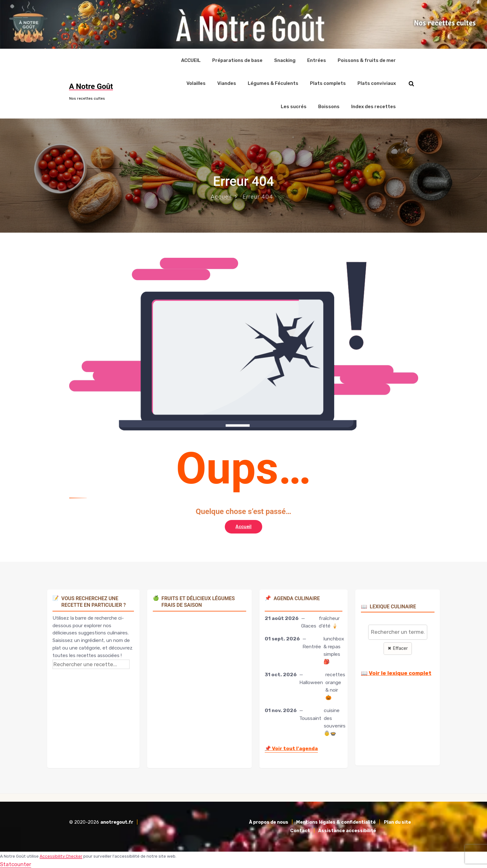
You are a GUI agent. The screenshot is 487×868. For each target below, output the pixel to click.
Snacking (285, 60)
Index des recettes (374, 106)
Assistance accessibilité (347, 830)
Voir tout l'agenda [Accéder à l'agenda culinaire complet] (291, 748)
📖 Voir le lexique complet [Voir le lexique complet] (396, 673)
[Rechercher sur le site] (411, 83)
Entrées (317, 60)
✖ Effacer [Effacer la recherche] (398, 648)
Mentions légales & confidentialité (336, 822)
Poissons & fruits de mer (367, 60)
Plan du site (397, 822)
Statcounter (16, 864)
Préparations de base (237, 60)
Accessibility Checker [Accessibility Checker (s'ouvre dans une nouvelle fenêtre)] (61, 855)
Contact (300, 830)
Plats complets (328, 83)
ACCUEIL (191, 60)
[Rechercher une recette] (91, 664)
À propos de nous (269, 822)
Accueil (221, 196)
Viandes (227, 83)
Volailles (196, 83)
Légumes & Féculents (273, 83)
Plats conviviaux (377, 83)
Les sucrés (294, 106)
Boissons (329, 106)
